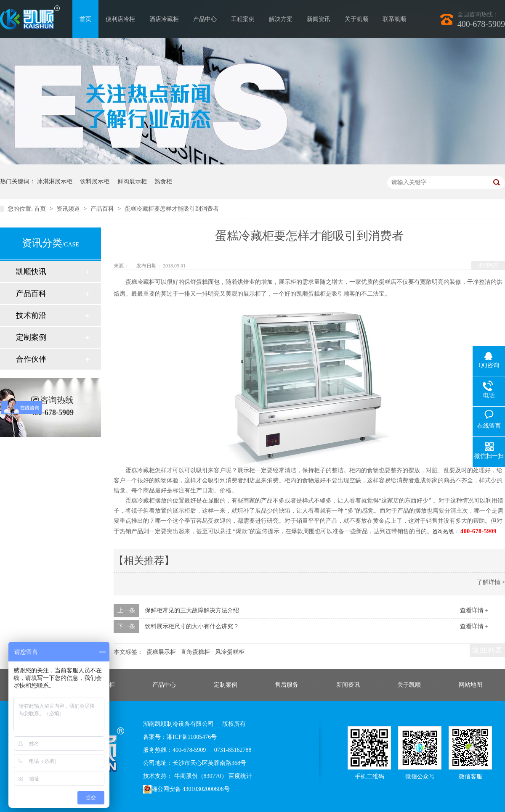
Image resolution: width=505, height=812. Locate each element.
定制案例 (31, 337)
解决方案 (281, 19)
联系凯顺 (394, 19)
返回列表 (488, 265)
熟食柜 (163, 181)
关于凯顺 (356, 19)
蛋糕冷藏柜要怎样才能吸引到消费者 (172, 209)
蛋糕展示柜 (161, 652)
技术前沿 (31, 315)
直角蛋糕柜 (195, 652)
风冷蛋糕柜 (230, 652)
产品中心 (205, 19)
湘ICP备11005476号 (192, 737)
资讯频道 (69, 209)
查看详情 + (474, 610)
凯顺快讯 (31, 272)
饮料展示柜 (95, 181)
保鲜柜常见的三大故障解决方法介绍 (192, 610)
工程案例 (243, 19)
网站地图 (470, 685)
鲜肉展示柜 (132, 181)
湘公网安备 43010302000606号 (186, 789)
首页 (85, 19)
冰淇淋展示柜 (55, 181)
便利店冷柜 (120, 19)
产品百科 (103, 209)
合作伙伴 (31, 359)
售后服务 (287, 685)
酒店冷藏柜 (164, 19)
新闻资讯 (319, 19)
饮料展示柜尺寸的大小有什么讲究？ (192, 626)
